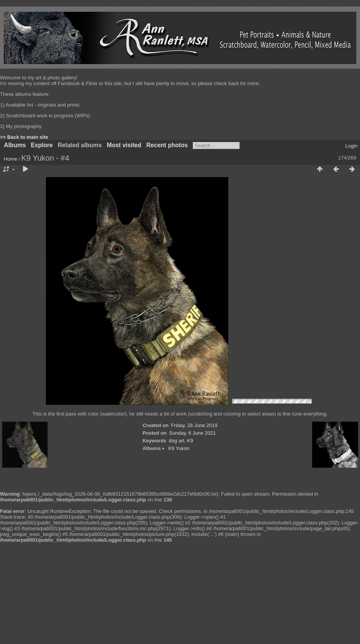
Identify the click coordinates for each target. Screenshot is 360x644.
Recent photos (167, 145)
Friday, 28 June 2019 (194, 425)
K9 (190, 441)
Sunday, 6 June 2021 (193, 433)
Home (11, 159)
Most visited (124, 145)
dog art (177, 441)
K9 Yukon (179, 448)
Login (352, 146)
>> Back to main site (24, 137)
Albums (15, 145)
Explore (42, 145)
